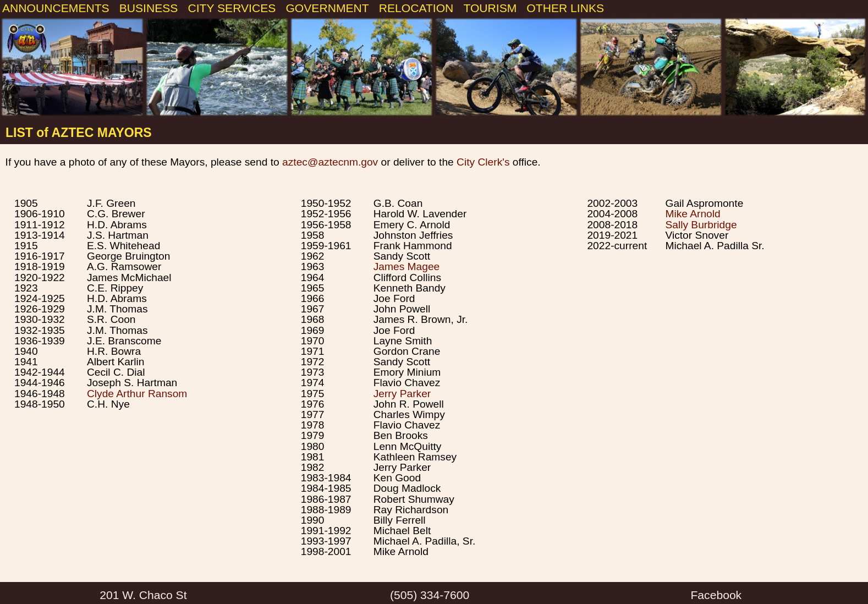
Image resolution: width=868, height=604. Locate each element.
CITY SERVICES (232, 8)
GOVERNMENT (327, 8)
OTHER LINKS (565, 8)
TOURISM (490, 8)
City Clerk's (483, 162)
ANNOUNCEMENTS (56, 8)
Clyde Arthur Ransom (137, 394)
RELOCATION (416, 8)
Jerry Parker (402, 394)
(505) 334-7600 (430, 595)
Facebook (716, 595)
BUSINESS (149, 8)
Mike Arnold (693, 214)
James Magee (407, 267)
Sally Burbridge (701, 225)
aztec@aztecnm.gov (330, 162)
